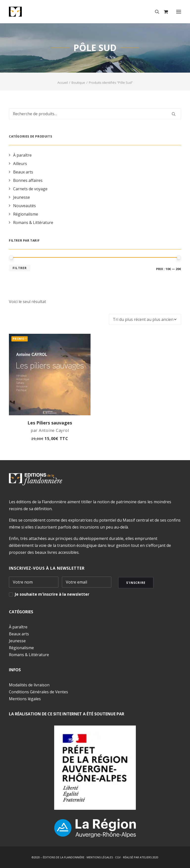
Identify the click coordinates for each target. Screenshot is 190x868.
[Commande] (145, 319)
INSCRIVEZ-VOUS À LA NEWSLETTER (47, 568)
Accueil (63, 83)
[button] (179, 12)
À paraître (18, 627)
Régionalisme (21, 648)
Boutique (78, 83)
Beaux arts (19, 634)
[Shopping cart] (164, 12)
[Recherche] (155, 12)
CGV (118, 857)
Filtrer (20, 268)
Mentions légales (25, 699)
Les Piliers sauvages (50, 423)
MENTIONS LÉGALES (100, 857)
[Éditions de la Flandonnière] (31, 12)
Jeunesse (17, 641)
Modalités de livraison (29, 685)
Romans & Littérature (29, 655)
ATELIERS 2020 (149, 857)
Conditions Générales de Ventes (38, 692)
